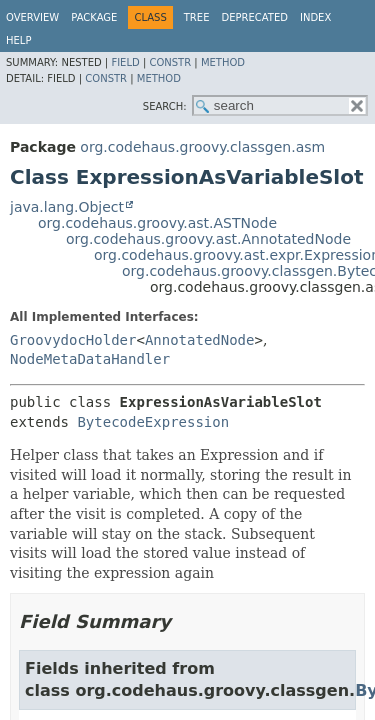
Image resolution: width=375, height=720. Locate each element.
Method (223, 62)
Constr (170, 62)
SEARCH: (165, 106)
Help (18, 40)
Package (94, 17)
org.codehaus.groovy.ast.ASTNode (157, 223)
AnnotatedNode (200, 340)
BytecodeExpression (153, 422)
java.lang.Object (67, 207)
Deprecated (254, 17)
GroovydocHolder (73, 340)
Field (125, 62)
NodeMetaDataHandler (90, 359)
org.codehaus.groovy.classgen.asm (202, 147)
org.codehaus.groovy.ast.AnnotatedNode (208, 239)
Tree (197, 17)
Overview (32, 17)
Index (315, 17)
